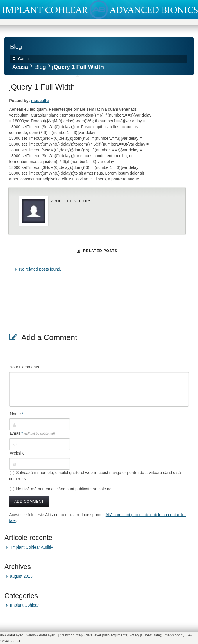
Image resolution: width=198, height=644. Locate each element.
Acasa (20, 67)
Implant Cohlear (25, 605)
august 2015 (21, 576)
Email (32, 433)
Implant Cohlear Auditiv (32, 547)
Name (17, 414)
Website (17, 453)
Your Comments (24, 367)
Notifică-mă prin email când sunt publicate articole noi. (65, 489)
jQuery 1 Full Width (42, 87)
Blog (40, 67)
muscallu (40, 101)
